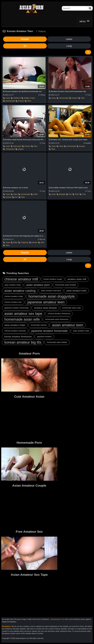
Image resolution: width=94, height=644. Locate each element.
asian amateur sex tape (23, 314)
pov (16, 197)
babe (15, 242)
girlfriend (17, 98)
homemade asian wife (22, 319)
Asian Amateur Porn (31, 8)
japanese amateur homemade (16, 308)
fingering (24, 242)
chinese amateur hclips (14, 296)
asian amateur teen (68, 325)
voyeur (21, 149)
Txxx (88, 95)
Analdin (87, 143)
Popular (25, 39)
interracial (17, 146)
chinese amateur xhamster (15, 331)
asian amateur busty (13, 285)
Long (69, 46)
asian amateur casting (20, 291)
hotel (35, 194)
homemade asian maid (71, 308)
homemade (10, 101)
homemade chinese (39, 325)
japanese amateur (44, 337)
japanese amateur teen (46, 302)
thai (84, 194)
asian (8, 98)
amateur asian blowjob (45, 308)
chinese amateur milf (21, 279)
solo (42, 242)
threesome (10, 149)
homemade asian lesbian (57, 342)
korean (21, 101)
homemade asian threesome (57, 319)
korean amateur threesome (18, 337)
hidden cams (29, 98)
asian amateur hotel (76, 291)
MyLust (41, 239)
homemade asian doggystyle (52, 296)
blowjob (62, 194)
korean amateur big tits (23, 342)
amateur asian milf (77, 279)
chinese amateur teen (13, 302)
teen (29, 101)
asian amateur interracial (51, 291)
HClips (42, 95)
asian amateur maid (81, 331)
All (25, 46)
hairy (61, 146)
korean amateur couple (53, 279)
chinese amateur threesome (59, 314)
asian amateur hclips (15, 325)
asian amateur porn (38, 285)
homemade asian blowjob (65, 285)
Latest (69, 39)
